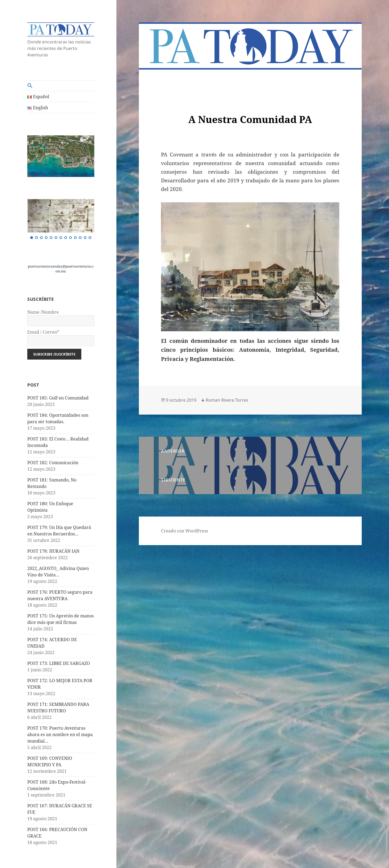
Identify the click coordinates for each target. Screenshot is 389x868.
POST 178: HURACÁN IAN (53, 551)
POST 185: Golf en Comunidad (58, 398)
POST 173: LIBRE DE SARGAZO (59, 663)
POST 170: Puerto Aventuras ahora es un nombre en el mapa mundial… (60, 734)
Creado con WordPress (185, 531)
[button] (61, 86)
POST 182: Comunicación (53, 463)
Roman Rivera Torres (227, 400)
